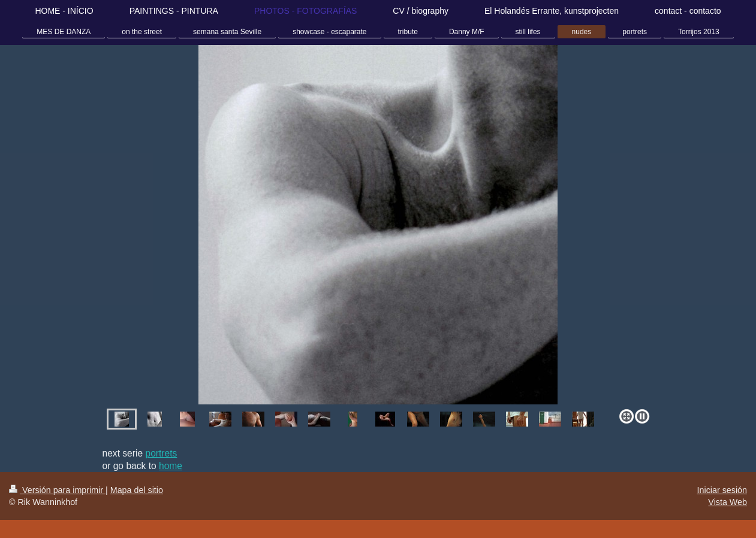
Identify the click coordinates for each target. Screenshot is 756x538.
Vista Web (728, 502)
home (171, 466)
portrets (161, 453)
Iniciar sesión (722, 490)
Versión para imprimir (57, 490)
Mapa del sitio (137, 490)
